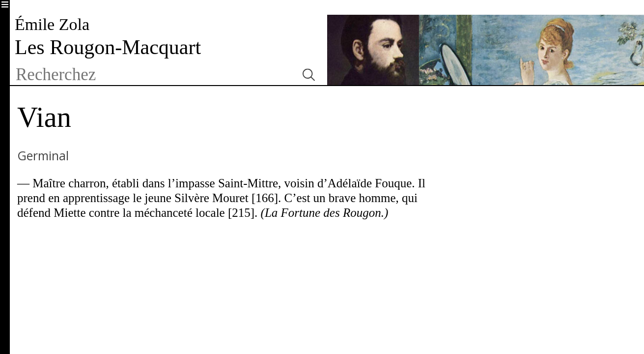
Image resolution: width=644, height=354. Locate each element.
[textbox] (153, 75)
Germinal (43, 155)
